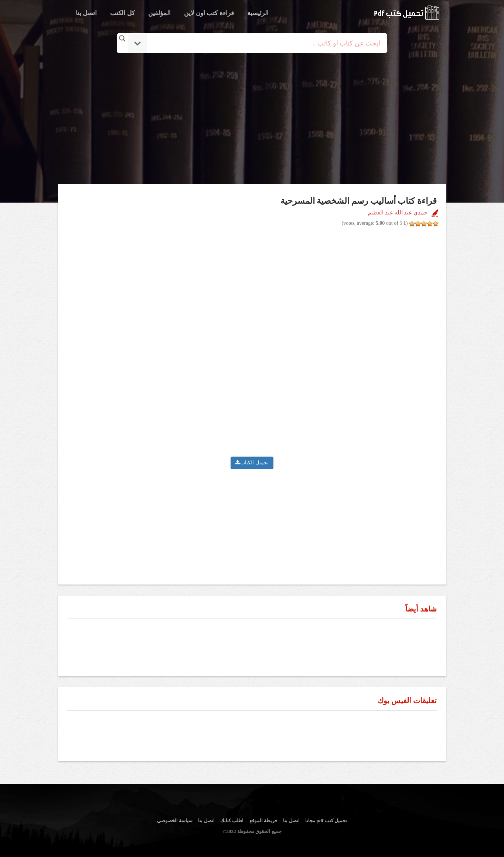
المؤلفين (159, 13)
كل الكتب (122, 13)
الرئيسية (258, 13)
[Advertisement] (252, 119)
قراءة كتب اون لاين (209, 13)
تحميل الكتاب (252, 463)
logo (407, 13)
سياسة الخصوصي (175, 821)
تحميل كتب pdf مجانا (326, 821)
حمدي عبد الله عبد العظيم (398, 213)
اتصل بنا (86, 13)
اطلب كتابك (232, 821)
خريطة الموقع (263, 821)
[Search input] (262, 43)
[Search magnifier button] (122, 38)
